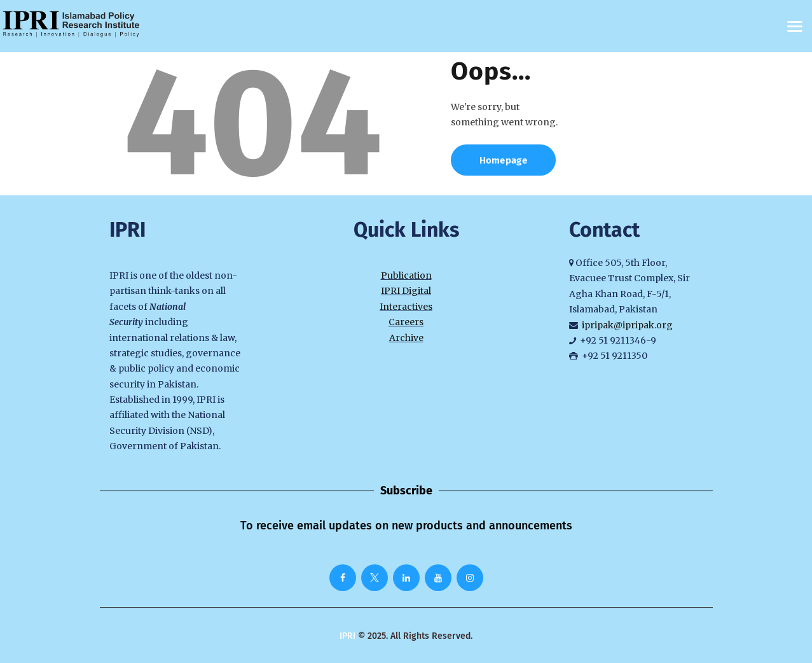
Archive (406, 338)
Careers (406, 322)
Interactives (406, 307)
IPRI (348, 636)
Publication (406, 276)
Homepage (503, 160)
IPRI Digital (406, 291)
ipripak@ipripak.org (627, 325)
